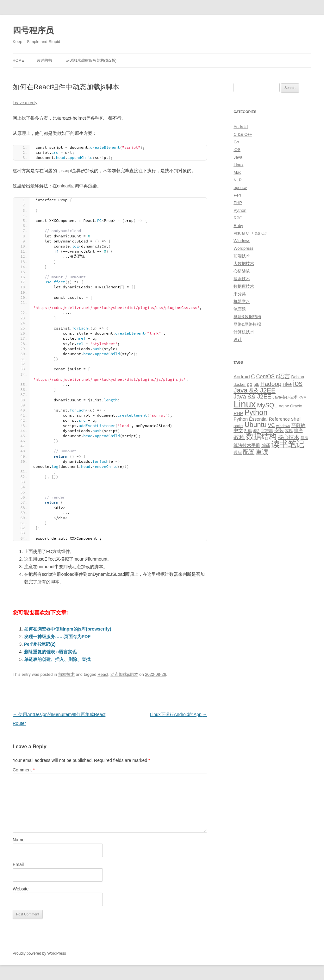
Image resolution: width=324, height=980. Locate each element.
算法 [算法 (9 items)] (304, 438)
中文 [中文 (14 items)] (238, 430)
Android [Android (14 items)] (242, 377)
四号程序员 (33, 30)
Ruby (238, 226)
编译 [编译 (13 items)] (266, 445)
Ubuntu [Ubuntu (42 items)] (256, 425)
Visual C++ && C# (250, 233)
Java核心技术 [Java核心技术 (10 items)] (285, 397)
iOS (237, 150)
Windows (242, 241)
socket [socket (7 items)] (238, 426)
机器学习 (242, 302)
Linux (238, 165)
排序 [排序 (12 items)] (298, 430)
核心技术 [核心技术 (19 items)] (289, 437)
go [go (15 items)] (249, 384)
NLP (237, 180)
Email (18, 864)
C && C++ (243, 134)
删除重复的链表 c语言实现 (50, 652)
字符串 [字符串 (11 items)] (267, 431)
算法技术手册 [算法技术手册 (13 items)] (247, 445)
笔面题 (240, 309)
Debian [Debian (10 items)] (297, 377)
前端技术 (66, 674)
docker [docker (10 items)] (240, 384)
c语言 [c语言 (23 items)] (283, 376)
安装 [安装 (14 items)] (279, 430)
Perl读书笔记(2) (40, 644)
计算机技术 (244, 332)
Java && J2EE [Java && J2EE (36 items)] (255, 390)
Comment (24, 770)
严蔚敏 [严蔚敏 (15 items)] (298, 425)
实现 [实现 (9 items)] (289, 431)
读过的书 (44, 60)
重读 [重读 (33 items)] (262, 452)
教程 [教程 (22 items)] (239, 437)
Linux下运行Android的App (179, 714)
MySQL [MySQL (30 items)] (267, 405)
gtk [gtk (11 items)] (256, 384)
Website (21, 889)
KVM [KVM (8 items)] (303, 397)
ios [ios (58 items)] (298, 383)
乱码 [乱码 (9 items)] (248, 431)
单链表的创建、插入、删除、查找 (57, 659)
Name (19, 840)
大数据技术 (244, 264)
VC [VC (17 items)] (271, 425)
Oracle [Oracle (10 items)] (296, 406)
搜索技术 (242, 279)
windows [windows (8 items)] (283, 426)
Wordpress (243, 248)
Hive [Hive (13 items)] (287, 384)
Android (241, 127)
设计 (238, 339)
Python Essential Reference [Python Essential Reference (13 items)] (262, 419)
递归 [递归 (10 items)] (238, 452)
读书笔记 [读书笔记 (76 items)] (288, 444)
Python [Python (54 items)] (256, 412)
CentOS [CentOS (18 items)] (265, 376)
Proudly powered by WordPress (39, 953)
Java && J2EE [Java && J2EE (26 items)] (252, 396)
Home (18, 60)
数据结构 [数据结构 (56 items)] (261, 437)
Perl (237, 195)
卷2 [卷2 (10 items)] (256, 431)
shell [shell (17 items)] (296, 419)
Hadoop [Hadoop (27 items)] (271, 384)
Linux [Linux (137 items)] (245, 404)
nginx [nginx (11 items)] (284, 406)
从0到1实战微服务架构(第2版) (91, 60)
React (103, 674)
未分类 (240, 294)
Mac (237, 172)
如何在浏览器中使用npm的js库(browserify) (68, 629)
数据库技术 (244, 286)
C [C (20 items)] (253, 377)
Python (240, 210)
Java (238, 157)
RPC (238, 218)
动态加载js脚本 (124, 674)
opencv (240, 188)
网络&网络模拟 (247, 324)
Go (236, 142)
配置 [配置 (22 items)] (249, 452)
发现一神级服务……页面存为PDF (57, 637)
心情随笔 (242, 271)
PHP (238, 203)
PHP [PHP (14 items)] (238, 413)
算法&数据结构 (247, 317)
